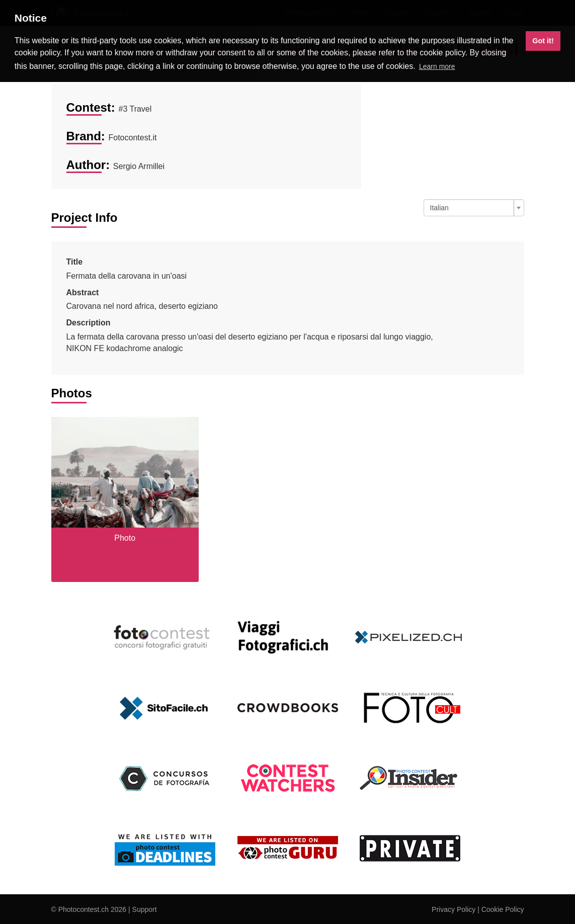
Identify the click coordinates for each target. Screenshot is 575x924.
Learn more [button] (437, 66)
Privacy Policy (454, 909)
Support (145, 909)
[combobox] (474, 208)
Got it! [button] (543, 41)
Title (75, 262)
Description (89, 323)
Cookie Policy (503, 909)
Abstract (83, 292)
